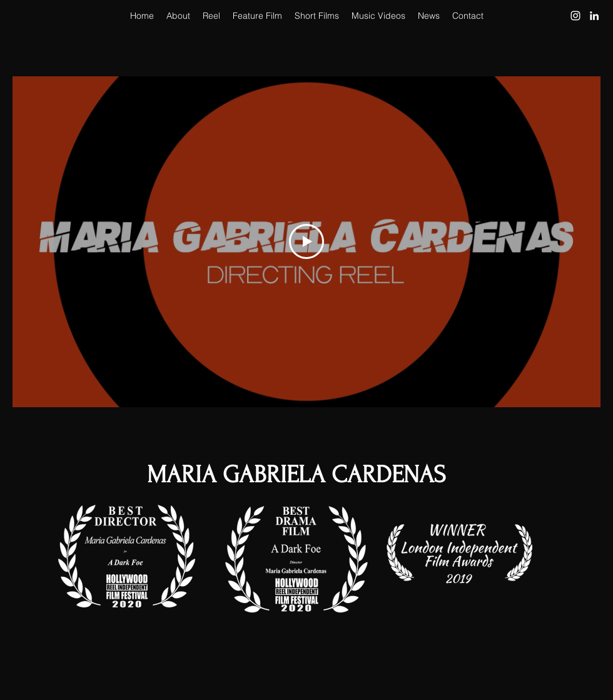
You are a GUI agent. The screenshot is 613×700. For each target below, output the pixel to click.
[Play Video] (306, 241)
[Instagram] (575, 16)
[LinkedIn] (594, 16)
